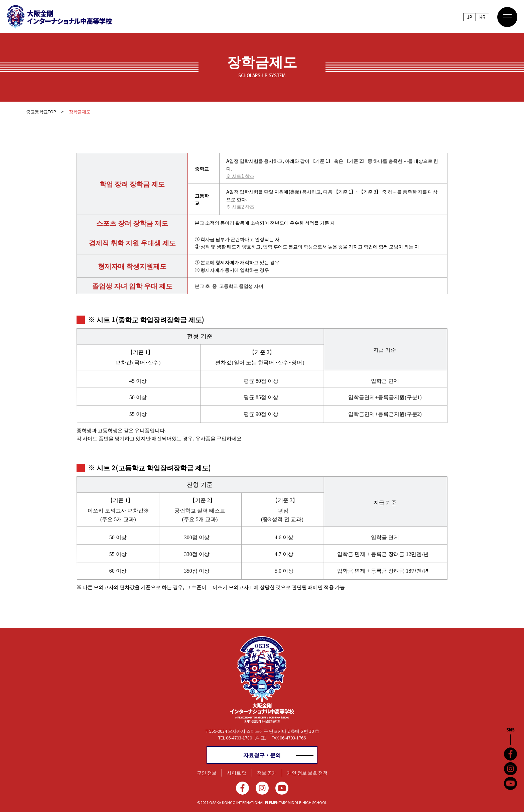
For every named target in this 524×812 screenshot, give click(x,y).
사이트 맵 (237, 773)
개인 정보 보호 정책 (307, 773)
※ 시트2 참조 (240, 207)
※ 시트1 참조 (240, 176)
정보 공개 (267, 773)
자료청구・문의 (262, 755)
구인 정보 (207, 773)
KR (482, 17)
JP (470, 17)
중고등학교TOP (41, 111)
